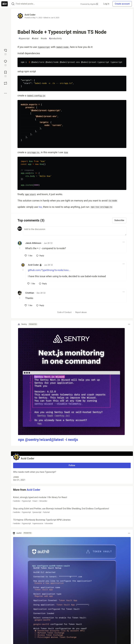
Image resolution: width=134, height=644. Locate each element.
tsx (40, 207)
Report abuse (81, 312)
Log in (106, 4)
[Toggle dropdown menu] (124, 242)
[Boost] (5, 83)
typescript (24, 39)
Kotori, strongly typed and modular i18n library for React (72, 499)
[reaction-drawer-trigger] (5, 52)
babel (35, 39)
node (44, 39)
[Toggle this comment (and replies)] (20, 248)
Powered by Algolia (89, 4)
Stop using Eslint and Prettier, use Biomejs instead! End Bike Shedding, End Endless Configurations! (72, 510)
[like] (29, 256)
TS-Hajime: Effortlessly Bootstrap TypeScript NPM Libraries (72, 522)
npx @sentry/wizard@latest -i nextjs (48, 440)
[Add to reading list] (5, 74)
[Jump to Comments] (5, 63)
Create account (122, 4)
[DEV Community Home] (5, 4)
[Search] (13, 4)
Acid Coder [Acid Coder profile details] (33, 265)
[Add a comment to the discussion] (75, 231)
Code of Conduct (64, 312)
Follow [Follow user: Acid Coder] (72, 465)
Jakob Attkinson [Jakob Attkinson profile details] (33, 243)
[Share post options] (5, 93)
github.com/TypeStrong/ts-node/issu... (49, 270)
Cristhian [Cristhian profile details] (30, 293)
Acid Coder (30, 15)
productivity (55, 39)
